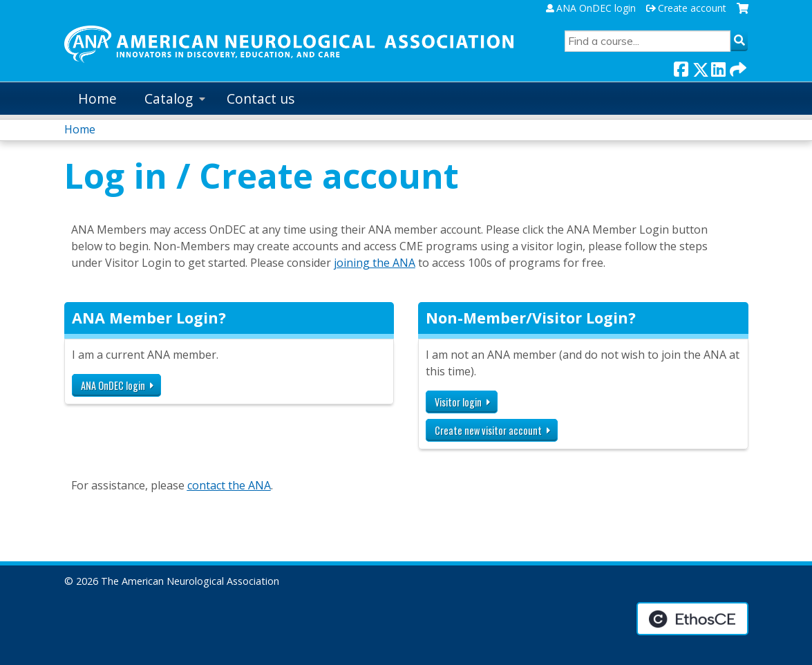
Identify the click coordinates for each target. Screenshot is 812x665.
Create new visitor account (488, 430)
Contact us (261, 99)
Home (97, 99)
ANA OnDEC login (596, 8)
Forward (737, 67)
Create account (692, 8)
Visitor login (458, 402)
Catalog (169, 99)
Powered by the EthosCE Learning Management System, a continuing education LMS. (692, 619)
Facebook (681, 67)
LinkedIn (718, 67)
